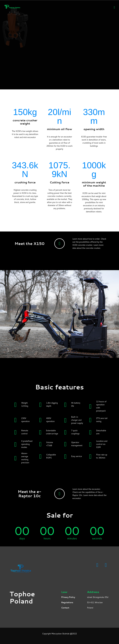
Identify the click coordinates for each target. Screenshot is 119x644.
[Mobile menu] (114, 7)
